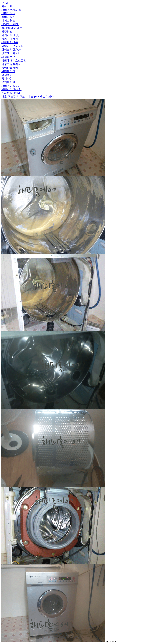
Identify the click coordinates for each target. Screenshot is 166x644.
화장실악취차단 (11, 50)
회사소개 (7, 6)
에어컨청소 (8, 17)
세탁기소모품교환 (12, 46)
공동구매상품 (10, 39)
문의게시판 (8, 82)
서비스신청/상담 (11, 89)
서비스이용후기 (11, 86)
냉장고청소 (8, 21)
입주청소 (7, 31)
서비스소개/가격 (11, 10)
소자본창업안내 (11, 93)
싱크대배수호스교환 (14, 60)
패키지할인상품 (11, 35)
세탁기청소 (8, 13)
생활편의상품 (10, 42)
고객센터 (7, 75)
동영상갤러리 (10, 68)
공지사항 (7, 79)
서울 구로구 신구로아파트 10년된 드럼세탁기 (29, 97)
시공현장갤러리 (11, 64)
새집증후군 (8, 57)
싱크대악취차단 (11, 53)
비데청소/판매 (10, 24)
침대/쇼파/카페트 (12, 28)
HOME (5, 3)
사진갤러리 (8, 71)
